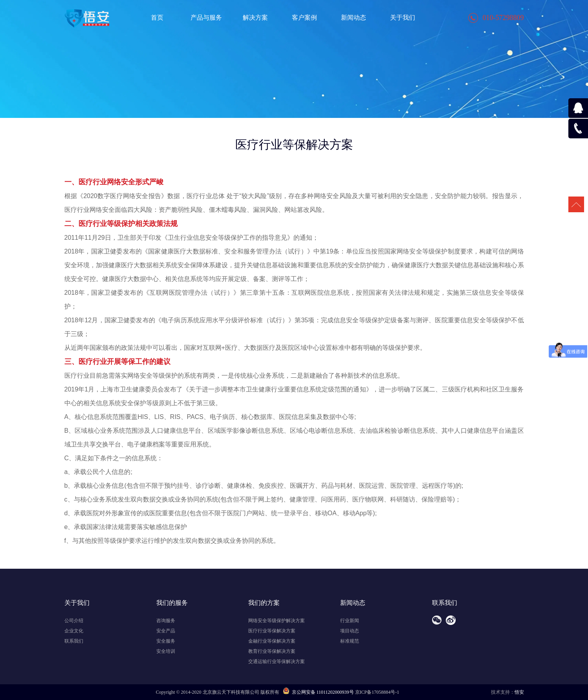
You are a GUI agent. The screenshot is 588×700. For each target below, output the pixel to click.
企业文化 (74, 631)
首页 (157, 17)
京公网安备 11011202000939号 (318, 692)
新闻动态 (354, 17)
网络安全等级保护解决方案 (277, 621)
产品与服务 (206, 17)
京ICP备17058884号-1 (377, 692)
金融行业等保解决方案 (272, 641)
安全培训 (166, 651)
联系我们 (74, 641)
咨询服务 (166, 621)
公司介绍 (74, 621)
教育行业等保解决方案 (272, 651)
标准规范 (350, 641)
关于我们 (403, 17)
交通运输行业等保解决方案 (277, 661)
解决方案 (255, 17)
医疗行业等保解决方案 (272, 631)
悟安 (519, 692)
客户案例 (304, 17)
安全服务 (166, 641)
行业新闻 (350, 621)
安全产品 (166, 631)
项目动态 (350, 631)
